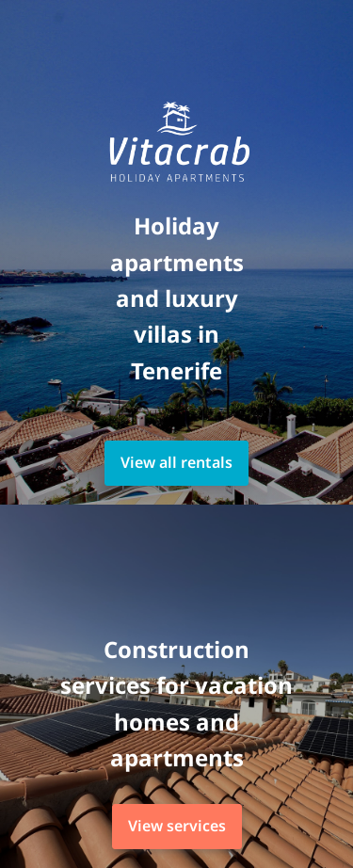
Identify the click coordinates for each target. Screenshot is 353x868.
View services (177, 826)
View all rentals (176, 462)
